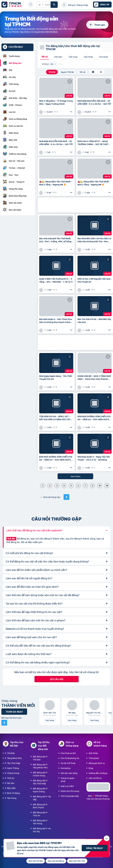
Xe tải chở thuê (68, 763)
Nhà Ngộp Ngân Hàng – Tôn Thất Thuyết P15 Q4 (56, 377)
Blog (91, 768)
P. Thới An (10, 778)
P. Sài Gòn (10, 783)
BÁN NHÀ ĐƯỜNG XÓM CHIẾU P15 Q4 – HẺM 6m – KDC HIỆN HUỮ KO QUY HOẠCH (94, 418)
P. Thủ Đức (10, 753)
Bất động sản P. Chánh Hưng (40, 774)
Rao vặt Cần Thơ (77, 861)
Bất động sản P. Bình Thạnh (40, 806)
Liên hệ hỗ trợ (95, 778)
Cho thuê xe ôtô (68, 753)
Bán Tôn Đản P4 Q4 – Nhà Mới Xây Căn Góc (94, 321)
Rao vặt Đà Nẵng (56, 861)
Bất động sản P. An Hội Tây (42, 830)
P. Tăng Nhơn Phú (13, 758)
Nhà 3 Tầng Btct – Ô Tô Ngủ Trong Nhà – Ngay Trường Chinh (56, 102)
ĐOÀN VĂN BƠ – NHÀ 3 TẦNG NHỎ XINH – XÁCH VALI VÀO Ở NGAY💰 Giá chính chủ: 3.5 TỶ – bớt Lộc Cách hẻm (94, 377)
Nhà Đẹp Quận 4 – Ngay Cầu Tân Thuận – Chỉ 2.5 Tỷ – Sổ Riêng (94, 458)
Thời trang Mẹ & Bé (70, 796)
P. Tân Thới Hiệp (13, 763)
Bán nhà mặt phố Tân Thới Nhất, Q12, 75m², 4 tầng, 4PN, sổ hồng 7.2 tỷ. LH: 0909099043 (55, 240)
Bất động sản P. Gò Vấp (42, 798)
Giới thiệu (93, 753)
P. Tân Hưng (11, 798)
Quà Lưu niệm (67, 786)
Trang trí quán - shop (68, 779)
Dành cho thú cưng (70, 791)
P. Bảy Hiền (10, 788)
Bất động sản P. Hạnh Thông (40, 790)
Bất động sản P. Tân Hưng (40, 822)
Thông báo (94, 758)
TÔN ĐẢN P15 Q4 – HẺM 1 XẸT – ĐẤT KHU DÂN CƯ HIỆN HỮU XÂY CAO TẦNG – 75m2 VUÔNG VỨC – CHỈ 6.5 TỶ (56, 418)
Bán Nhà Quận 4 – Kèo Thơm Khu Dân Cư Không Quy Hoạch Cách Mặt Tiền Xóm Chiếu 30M (56, 321)
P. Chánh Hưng (12, 773)
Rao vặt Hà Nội (36, 861)
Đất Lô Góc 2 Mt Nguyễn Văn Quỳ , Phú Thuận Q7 (95, 280)
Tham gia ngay (14, 712)
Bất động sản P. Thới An (40, 814)
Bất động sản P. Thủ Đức (40, 758)
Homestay (66, 768)
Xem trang (50, 720)
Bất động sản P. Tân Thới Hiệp (40, 782)
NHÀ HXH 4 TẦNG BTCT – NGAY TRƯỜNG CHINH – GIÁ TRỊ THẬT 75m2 (93, 143)
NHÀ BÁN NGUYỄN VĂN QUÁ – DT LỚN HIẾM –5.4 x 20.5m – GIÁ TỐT (94, 102)
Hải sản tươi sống (69, 773)
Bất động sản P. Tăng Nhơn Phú (40, 766)
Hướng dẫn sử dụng (98, 773)
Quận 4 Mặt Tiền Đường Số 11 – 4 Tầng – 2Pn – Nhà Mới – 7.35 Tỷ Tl (56, 280)
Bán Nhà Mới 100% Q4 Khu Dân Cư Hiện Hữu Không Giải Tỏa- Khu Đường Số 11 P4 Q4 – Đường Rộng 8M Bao (94, 240)
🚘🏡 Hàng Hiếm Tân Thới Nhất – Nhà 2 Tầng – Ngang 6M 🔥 (56, 183)
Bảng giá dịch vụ (97, 763)
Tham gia (100, 25)
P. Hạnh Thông (12, 768)
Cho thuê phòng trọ (70, 758)
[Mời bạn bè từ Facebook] (4, 723)
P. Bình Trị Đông (12, 793)
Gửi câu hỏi (57, 679)
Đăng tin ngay (95, 848)
